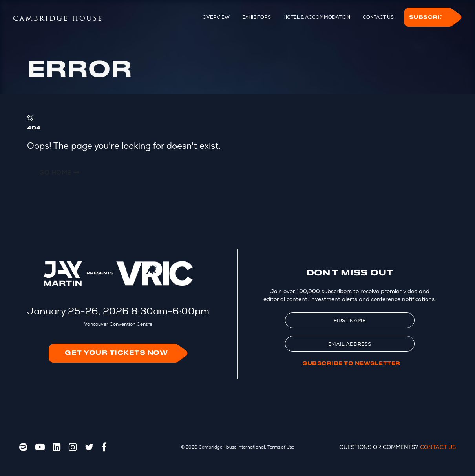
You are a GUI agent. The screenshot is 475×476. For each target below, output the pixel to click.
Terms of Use (281, 447)
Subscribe (429, 17)
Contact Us (378, 17)
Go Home (60, 172)
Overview (216, 17)
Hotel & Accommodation (317, 17)
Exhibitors (257, 17)
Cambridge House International (232, 447)
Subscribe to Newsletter (352, 363)
